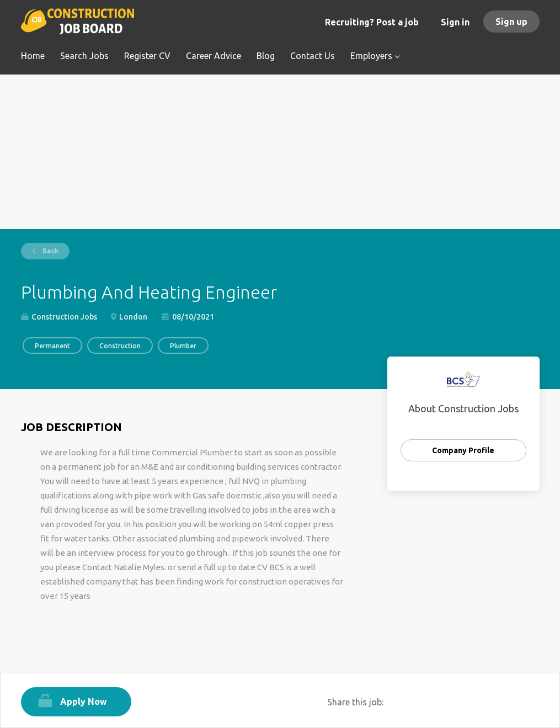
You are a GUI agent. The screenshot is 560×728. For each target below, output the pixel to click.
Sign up (511, 22)
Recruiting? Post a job (372, 22)
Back (50, 251)
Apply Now (84, 702)
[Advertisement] (280, 152)
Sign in (455, 22)
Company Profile (463, 450)
